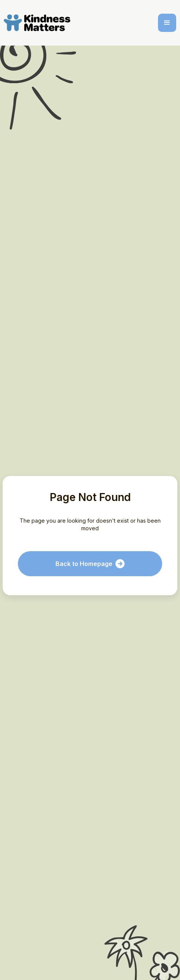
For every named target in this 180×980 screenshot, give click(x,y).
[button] (167, 23)
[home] (39, 23)
